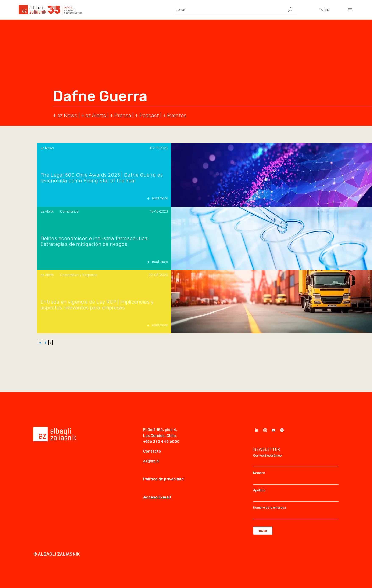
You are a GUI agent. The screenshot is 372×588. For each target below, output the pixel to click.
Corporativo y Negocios (79, 275)
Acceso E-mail (157, 497)
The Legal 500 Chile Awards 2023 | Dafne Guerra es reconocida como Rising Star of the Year (102, 178)
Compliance (69, 211)
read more (160, 198)
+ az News (65, 115)
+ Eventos (175, 115)
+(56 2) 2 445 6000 (161, 442)
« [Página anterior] (40, 342)
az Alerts (96, 115)
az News (47, 148)
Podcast (149, 115)
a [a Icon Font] (350, 10)
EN (327, 10)
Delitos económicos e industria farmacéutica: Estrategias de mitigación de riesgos (95, 241)
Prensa (123, 115)
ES (321, 10)
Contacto (152, 451)
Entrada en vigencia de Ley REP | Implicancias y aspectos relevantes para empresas (97, 305)
